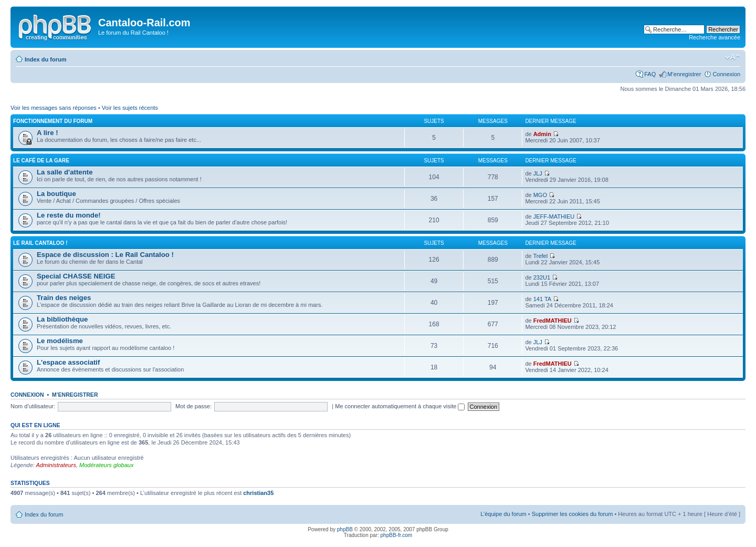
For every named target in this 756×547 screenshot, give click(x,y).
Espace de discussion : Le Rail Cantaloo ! (105, 255)
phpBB (345, 529)
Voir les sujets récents (130, 108)
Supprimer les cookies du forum (573, 514)
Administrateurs (56, 465)
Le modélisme (60, 341)
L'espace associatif (68, 362)
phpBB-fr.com (397, 535)
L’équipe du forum (503, 514)
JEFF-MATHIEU (554, 216)
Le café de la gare (41, 161)
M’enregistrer (684, 74)
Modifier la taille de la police (733, 57)
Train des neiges (64, 298)
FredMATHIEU (553, 321)
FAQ (650, 74)
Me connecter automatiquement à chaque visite (400, 406)
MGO (540, 195)
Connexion (726, 74)
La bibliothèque (62, 319)
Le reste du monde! (69, 215)
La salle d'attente (65, 172)
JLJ (538, 173)
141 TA (542, 299)
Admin (542, 134)
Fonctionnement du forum (53, 121)
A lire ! (48, 133)
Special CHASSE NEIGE (76, 276)
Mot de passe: (193, 406)
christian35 (258, 493)
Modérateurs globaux (106, 465)
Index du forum (45, 59)
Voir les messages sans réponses (54, 108)
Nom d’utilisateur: (33, 406)
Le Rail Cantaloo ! (40, 243)
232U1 (542, 277)
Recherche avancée (715, 37)
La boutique (56, 194)
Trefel (540, 256)
